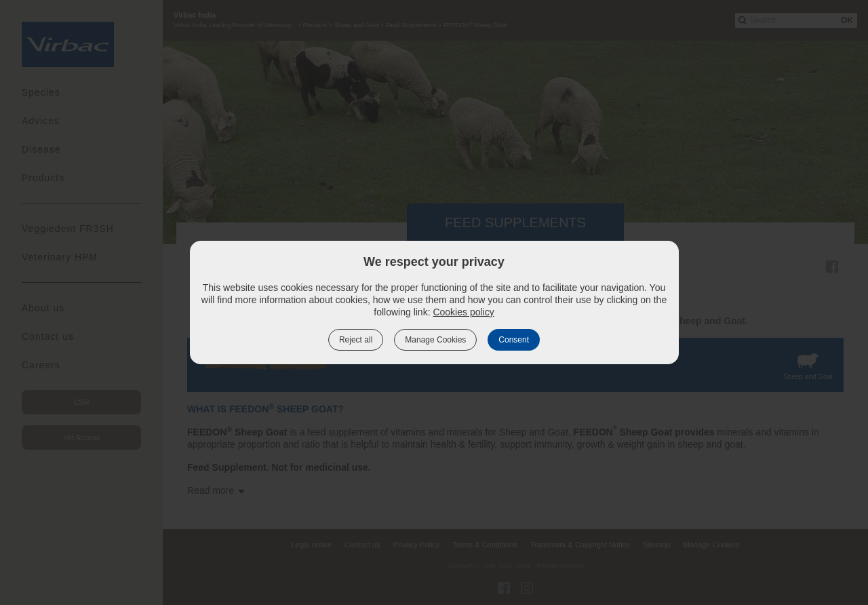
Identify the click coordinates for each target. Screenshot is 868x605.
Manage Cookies (435, 340)
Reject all (356, 340)
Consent (514, 340)
